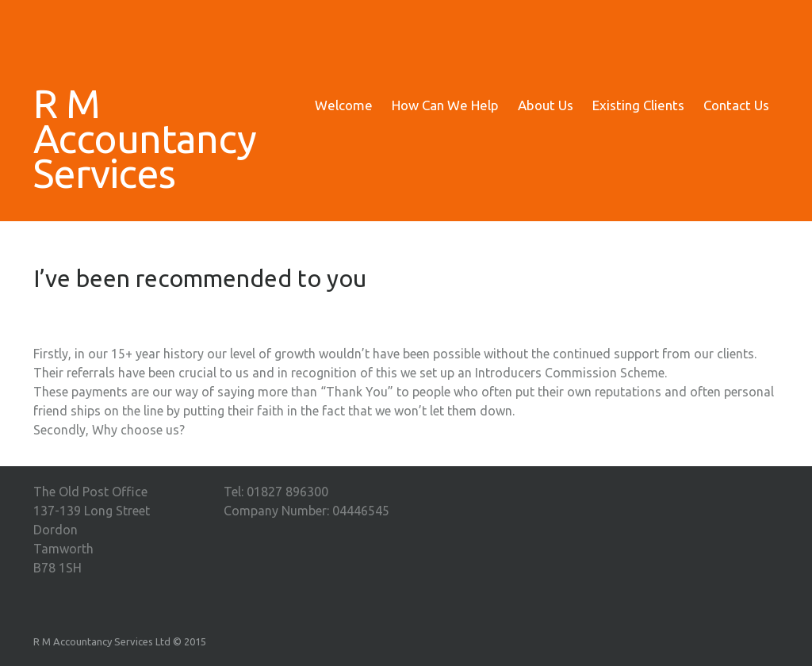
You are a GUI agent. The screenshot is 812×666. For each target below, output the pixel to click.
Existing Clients (638, 105)
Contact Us (736, 105)
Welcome (344, 105)
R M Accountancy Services (121, 138)
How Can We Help (445, 105)
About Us (546, 105)
